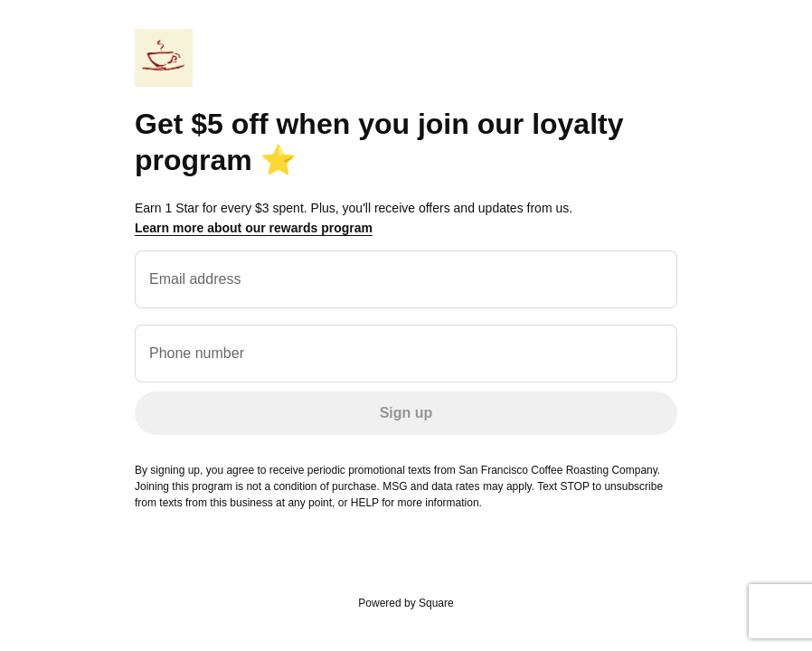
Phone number (197, 353)
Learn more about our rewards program (254, 228)
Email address (195, 279)
